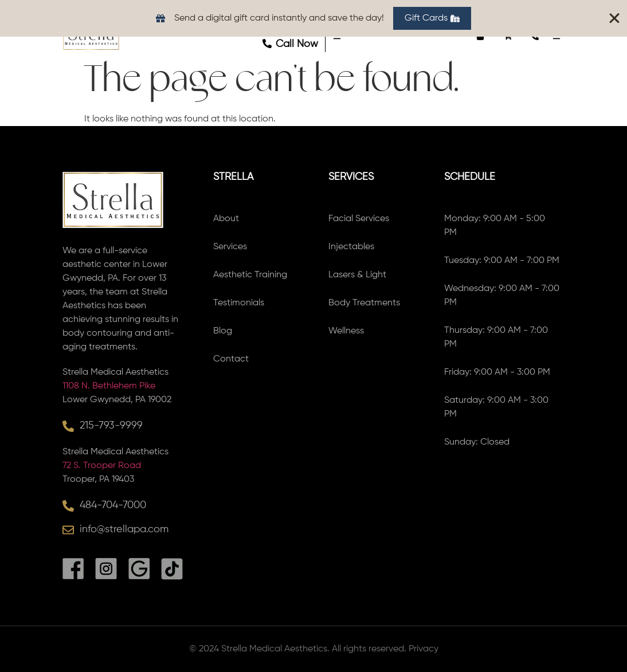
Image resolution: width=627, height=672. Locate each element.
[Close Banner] (614, 18)
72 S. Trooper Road (102, 466)
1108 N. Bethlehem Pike (109, 386)
